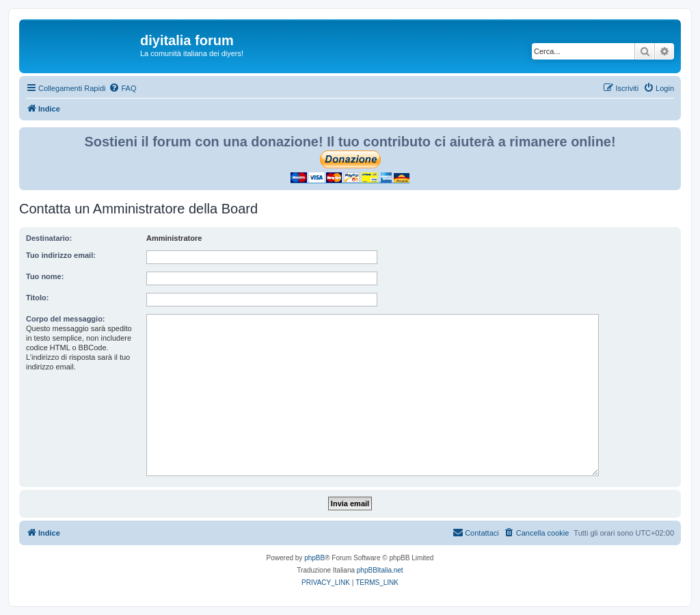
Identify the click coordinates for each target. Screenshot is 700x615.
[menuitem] (122, 88)
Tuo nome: (45, 276)
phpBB (314, 558)
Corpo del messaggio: (66, 319)
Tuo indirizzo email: (61, 255)
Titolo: (37, 298)
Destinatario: (49, 238)
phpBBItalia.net (380, 570)
